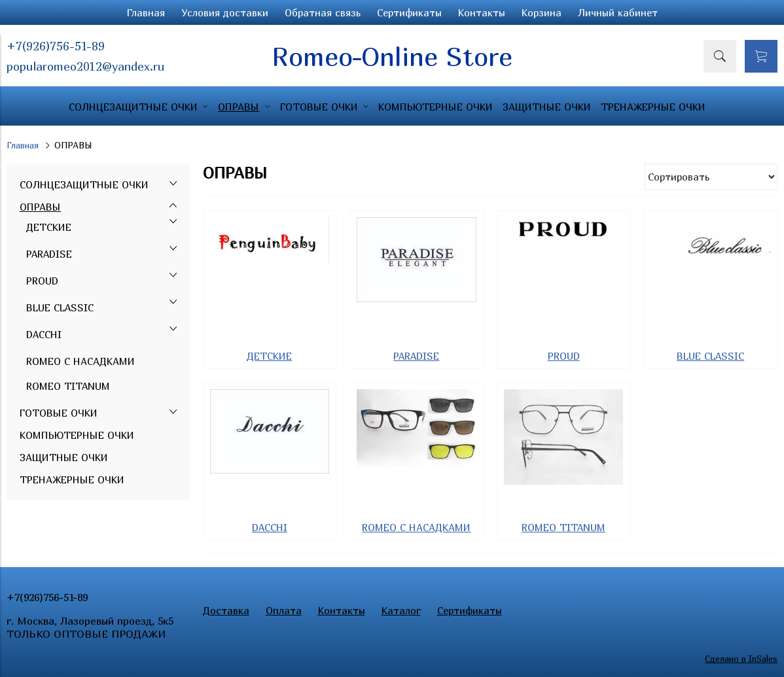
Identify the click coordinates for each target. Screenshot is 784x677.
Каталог (401, 610)
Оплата (284, 610)
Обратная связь (323, 12)
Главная (146, 12)
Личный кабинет (618, 12)
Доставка (226, 610)
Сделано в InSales (741, 659)
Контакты (482, 12)
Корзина (542, 12)
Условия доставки (225, 12)
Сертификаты (409, 12)
